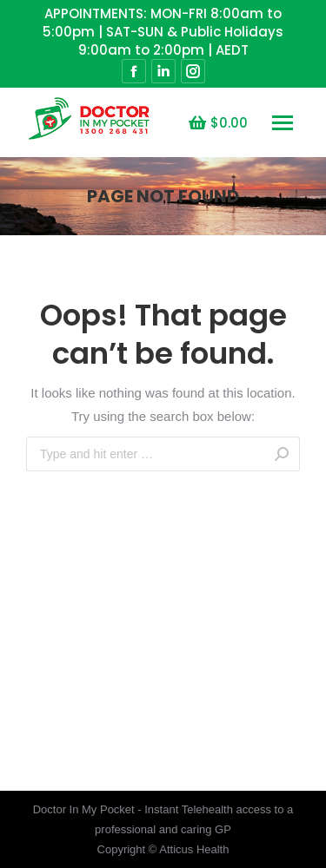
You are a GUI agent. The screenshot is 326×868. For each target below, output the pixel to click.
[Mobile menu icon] (283, 123)
